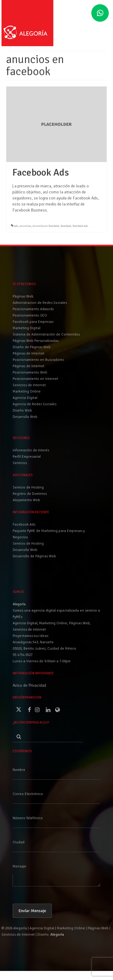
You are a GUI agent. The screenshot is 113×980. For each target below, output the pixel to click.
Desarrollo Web (25, 550)
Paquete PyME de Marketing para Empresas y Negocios (49, 534)
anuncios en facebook (46, 226)
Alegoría (57, 935)
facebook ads (80, 226)
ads (16, 226)
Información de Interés (31, 450)
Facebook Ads (24, 525)
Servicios (20, 463)
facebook (66, 226)
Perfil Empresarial (27, 457)
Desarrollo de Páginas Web (34, 556)
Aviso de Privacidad (29, 685)
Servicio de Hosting (28, 544)
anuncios (25, 226)
